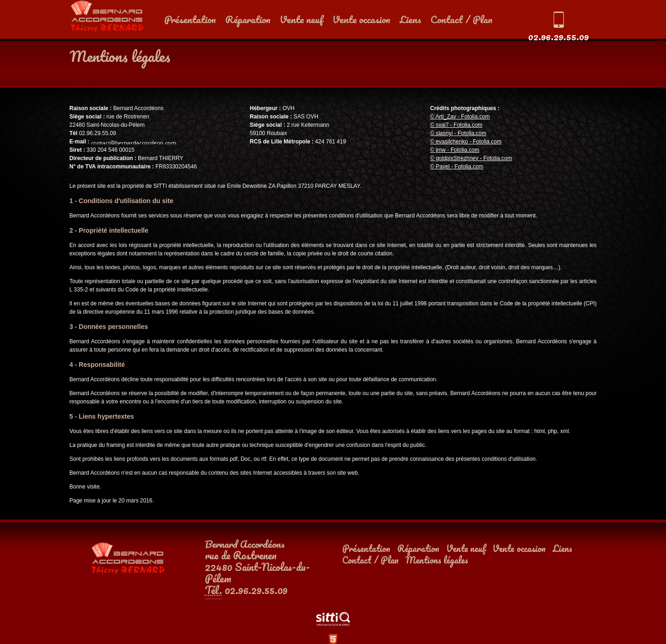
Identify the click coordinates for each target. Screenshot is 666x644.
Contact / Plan (462, 19)
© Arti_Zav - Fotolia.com (460, 117)
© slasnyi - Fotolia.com (458, 133)
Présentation (190, 19)
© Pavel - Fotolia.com (457, 167)
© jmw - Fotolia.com (455, 150)
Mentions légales (437, 560)
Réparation (248, 19)
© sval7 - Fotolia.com (456, 125)
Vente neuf (302, 19)
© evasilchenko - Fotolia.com (466, 142)
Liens (410, 19)
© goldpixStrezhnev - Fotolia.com (471, 158)
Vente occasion (361, 19)
